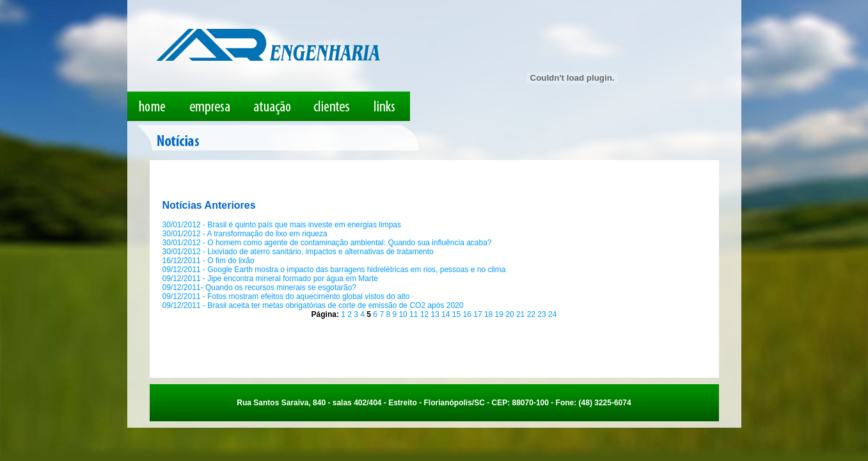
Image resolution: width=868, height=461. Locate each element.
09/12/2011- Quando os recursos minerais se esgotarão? (260, 287)
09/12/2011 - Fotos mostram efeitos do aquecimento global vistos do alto (286, 296)
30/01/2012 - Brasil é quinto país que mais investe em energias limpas (282, 225)
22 (533, 314)
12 (426, 314)
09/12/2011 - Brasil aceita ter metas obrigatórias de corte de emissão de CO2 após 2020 (313, 305)
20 (511, 314)
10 (404, 314)
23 (543, 314)
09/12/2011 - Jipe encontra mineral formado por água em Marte (271, 279)
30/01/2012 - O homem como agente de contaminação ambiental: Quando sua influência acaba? (327, 243)
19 (501, 314)
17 (479, 314)
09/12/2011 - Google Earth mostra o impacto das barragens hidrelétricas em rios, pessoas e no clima (334, 270)
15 (458, 314)
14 (447, 314)
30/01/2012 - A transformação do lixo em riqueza (245, 234)
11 (415, 314)
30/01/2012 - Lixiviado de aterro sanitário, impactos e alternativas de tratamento (298, 252)
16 (469, 314)
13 (436, 314)
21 (522, 314)
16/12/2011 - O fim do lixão (209, 261)
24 (552, 314)
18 (490, 314)
